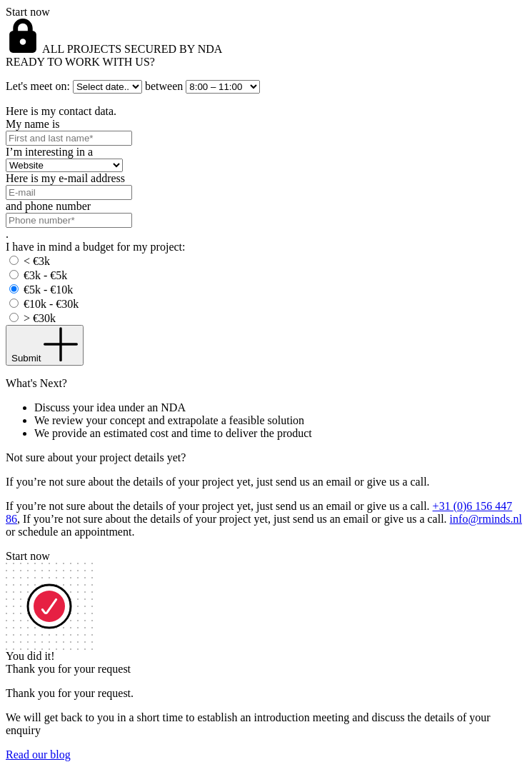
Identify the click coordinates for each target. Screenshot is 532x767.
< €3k (37, 261)
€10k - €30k (51, 304)
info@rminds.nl (486, 519)
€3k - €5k (45, 275)
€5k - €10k (48, 290)
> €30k (40, 318)
